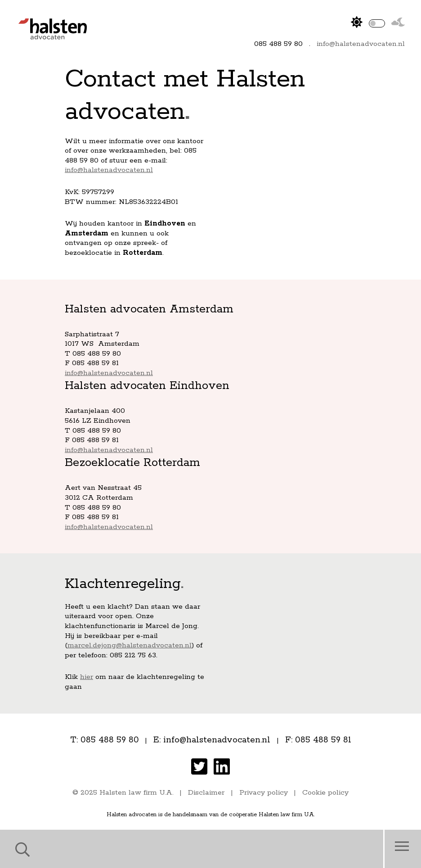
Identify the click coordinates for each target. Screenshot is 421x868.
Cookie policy (325, 793)
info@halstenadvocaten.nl (361, 44)
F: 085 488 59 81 (318, 740)
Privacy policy (264, 793)
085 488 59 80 (278, 44)
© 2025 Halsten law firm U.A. (123, 793)
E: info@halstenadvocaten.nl (212, 740)
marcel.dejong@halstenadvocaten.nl (130, 645)
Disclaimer (206, 793)
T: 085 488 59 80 (105, 740)
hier (87, 677)
